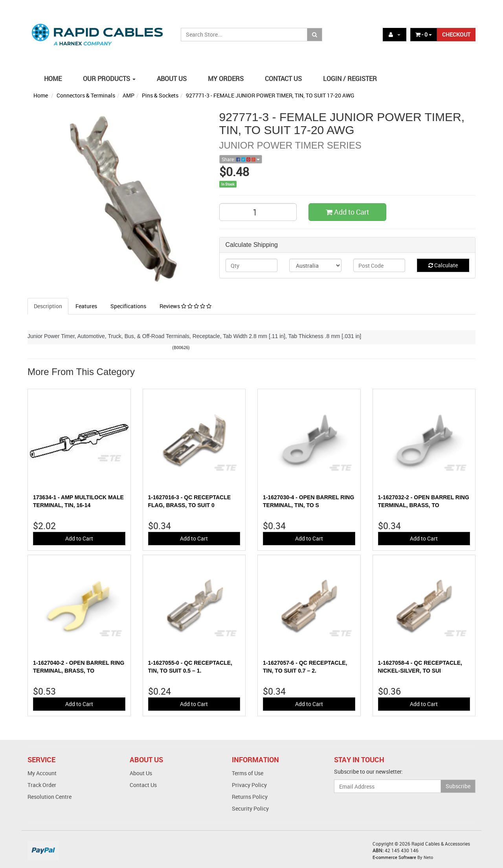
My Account (42, 773)
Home (41, 95)
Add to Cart (347, 212)
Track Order (42, 785)
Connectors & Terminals (86, 95)
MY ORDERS (226, 79)
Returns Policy (250, 797)
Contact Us (143, 785)
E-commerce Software (394, 857)
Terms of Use (248, 773)
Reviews (185, 306)
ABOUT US (172, 79)
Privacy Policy (249, 785)
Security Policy (250, 808)
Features (86, 306)
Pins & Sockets (160, 95)
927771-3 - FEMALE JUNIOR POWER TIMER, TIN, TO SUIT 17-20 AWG (270, 95)
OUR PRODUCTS (109, 79)
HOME (53, 79)
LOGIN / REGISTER (350, 79)
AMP (129, 95)
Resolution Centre (50, 797)
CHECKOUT (456, 34)
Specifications (128, 306)
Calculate (443, 265)
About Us (141, 773)
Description (48, 306)
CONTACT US (283, 79)
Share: (241, 159)
